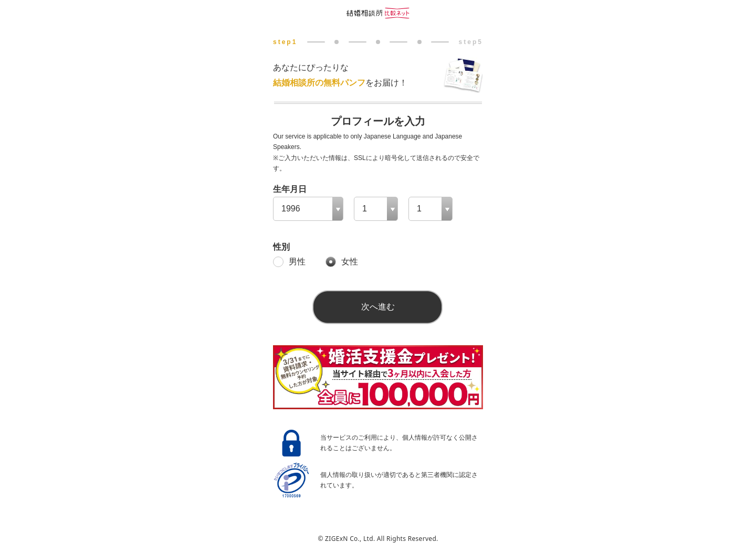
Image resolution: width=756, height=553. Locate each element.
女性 (350, 262)
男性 (297, 262)
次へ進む (378, 307)
